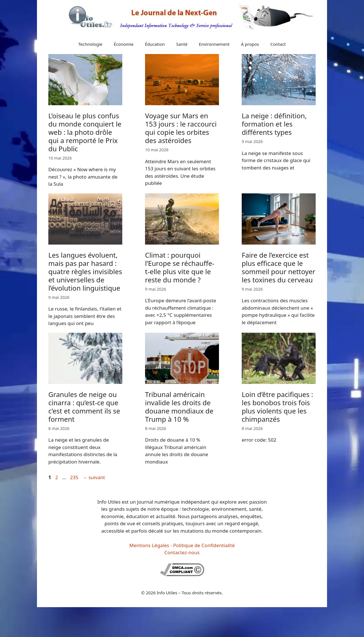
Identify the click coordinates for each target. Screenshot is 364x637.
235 (75, 477)
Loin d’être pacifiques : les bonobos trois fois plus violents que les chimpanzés (277, 407)
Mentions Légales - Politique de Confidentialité (182, 545)
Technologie (90, 44)
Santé (182, 44)
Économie (124, 44)
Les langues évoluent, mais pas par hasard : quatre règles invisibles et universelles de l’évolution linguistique (85, 271)
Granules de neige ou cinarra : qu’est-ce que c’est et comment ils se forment (84, 407)
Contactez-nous (182, 552)
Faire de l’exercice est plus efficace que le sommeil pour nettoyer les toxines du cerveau (279, 267)
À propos (250, 44)
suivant (94, 477)
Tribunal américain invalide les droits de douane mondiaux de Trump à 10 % (179, 407)
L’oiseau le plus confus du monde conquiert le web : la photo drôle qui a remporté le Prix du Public (85, 132)
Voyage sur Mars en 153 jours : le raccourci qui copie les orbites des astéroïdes (181, 128)
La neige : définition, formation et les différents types (274, 124)
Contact (278, 44)
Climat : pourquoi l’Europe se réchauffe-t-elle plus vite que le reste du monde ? (180, 267)
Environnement (214, 44)
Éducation (155, 44)
